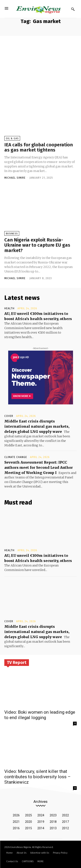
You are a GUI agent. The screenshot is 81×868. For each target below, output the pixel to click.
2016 (16, 828)
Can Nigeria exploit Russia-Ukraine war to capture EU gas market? (37, 245)
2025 (29, 815)
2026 (16, 815)
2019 (41, 822)
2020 (29, 822)
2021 (16, 822)
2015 (29, 828)
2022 (65, 815)
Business (12, 234)
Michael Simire (15, 178)
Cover (9, 416)
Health (9, 308)
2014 (41, 828)
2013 (53, 828)
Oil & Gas (12, 138)
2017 (65, 822)
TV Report (17, 662)
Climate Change (16, 457)
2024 (41, 815)
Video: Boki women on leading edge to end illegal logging (40, 715)
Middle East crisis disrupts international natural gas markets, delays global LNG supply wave (37, 426)
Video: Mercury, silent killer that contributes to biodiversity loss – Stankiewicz (37, 777)
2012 (65, 828)
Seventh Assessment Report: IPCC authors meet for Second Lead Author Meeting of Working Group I (39, 467)
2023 (53, 815)
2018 (53, 822)
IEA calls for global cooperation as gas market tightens (39, 147)
